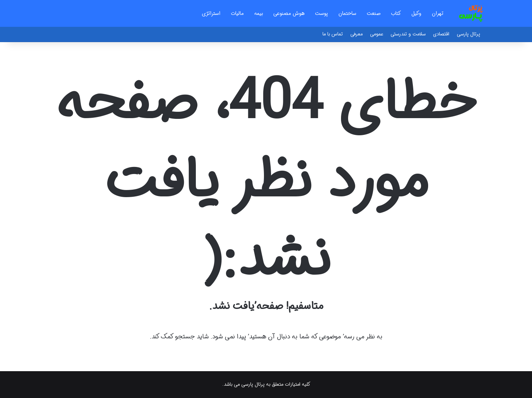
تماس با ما (333, 34)
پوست (321, 13)
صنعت (374, 13)
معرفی (356, 34)
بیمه (259, 13)
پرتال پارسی (469, 34)
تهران (438, 13)
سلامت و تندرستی (408, 34)
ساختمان (347, 13)
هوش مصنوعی (289, 13)
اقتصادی (441, 34)
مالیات (237, 13)
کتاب (396, 13)
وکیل (416, 13)
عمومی (377, 34)
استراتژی (211, 13)
